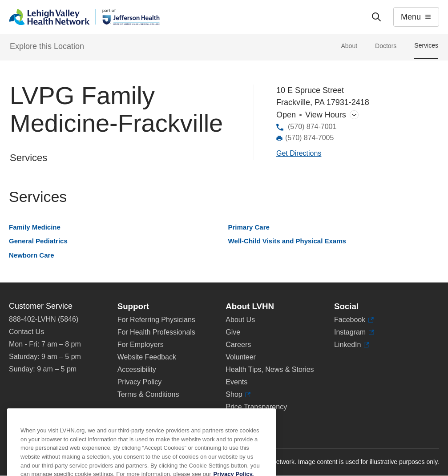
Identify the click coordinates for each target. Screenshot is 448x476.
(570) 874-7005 (309, 138)
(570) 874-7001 (312, 127)
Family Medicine (35, 227)
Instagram (354, 332)
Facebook (354, 320)
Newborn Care (32, 255)
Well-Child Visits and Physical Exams (287, 241)
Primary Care (249, 227)
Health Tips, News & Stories (270, 369)
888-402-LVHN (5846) (44, 319)
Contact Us (26, 332)
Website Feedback (147, 357)
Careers (238, 345)
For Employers (141, 345)
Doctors (386, 46)
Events (236, 382)
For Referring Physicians (156, 320)
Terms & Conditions (148, 394)
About (349, 46)
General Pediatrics (38, 241)
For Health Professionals (156, 332)
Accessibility (137, 369)
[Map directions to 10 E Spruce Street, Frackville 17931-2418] (299, 154)
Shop (238, 395)
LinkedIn (352, 345)
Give (233, 332)
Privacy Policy (140, 382)
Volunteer (241, 357)
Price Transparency (256, 407)
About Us (240, 320)
